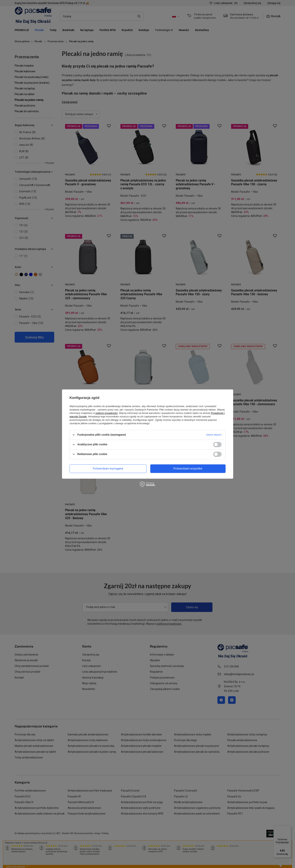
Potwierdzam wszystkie (188, 469)
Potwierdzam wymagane (108, 469)
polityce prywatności (107, 413)
